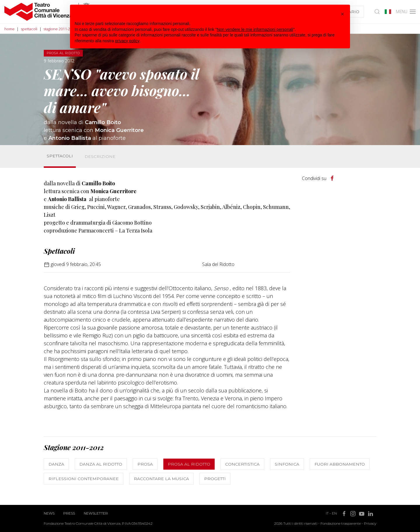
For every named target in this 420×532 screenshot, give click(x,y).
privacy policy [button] (127, 41)
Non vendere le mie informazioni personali (255, 29)
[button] (342, 14)
